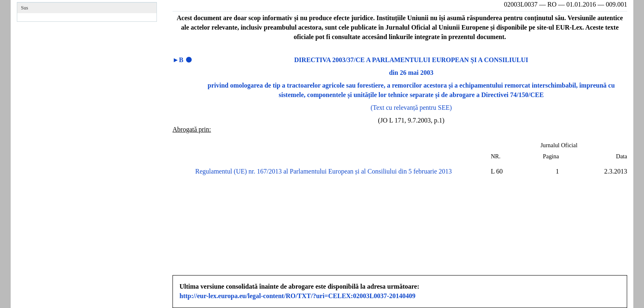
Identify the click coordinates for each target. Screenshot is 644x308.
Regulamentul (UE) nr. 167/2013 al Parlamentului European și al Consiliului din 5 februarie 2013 (323, 171)
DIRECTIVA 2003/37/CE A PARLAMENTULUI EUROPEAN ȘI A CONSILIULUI (411, 60)
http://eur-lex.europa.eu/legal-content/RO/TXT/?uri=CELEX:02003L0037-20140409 (297, 296)
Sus (24, 8)
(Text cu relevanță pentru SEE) (411, 108)
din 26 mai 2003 (411, 73)
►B (178, 60)
